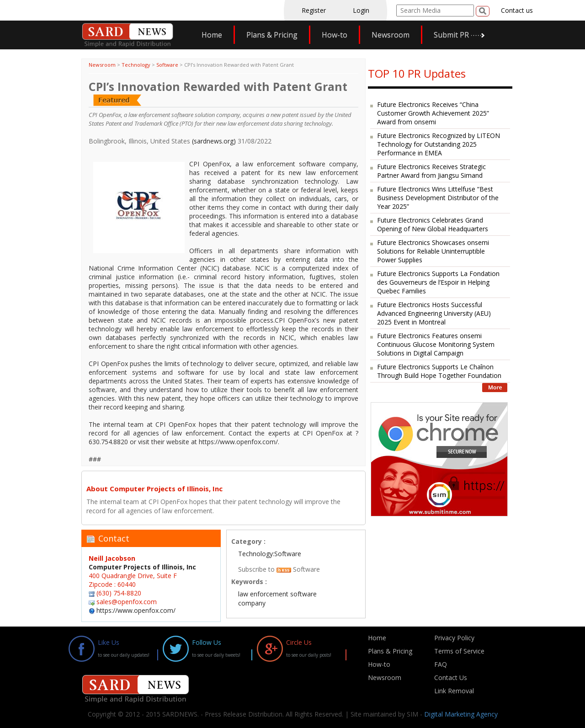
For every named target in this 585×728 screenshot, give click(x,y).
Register (314, 10)
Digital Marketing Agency (461, 714)
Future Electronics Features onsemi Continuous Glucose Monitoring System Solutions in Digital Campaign (436, 344)
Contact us (517, 10)
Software (167, 65)
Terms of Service (459, 651)
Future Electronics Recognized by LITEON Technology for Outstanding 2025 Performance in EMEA (439, 144)
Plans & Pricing (272, 35)
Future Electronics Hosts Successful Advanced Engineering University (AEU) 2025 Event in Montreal (434, 313)
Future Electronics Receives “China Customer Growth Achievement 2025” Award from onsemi (433, 113)
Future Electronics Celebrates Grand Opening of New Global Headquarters (433, 224)
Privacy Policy (454, 638)
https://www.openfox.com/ (136, 610)
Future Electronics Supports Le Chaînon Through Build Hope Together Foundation (439, 371)
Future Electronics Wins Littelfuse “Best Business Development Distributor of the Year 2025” (438, 198)
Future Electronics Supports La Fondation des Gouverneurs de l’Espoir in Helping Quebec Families (438, 282)
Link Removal (454, 691)
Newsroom (391, 35)
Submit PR (451, 35)
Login (361, 10)
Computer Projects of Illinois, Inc (142, 567)
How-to (335, 35)
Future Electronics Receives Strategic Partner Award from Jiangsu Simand (431, 171)
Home (212, 35)
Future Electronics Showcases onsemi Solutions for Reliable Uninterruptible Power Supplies (433, 251)
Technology (136, 65)
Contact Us (451, 678)
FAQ (441, 664)
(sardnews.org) (214, 141)
